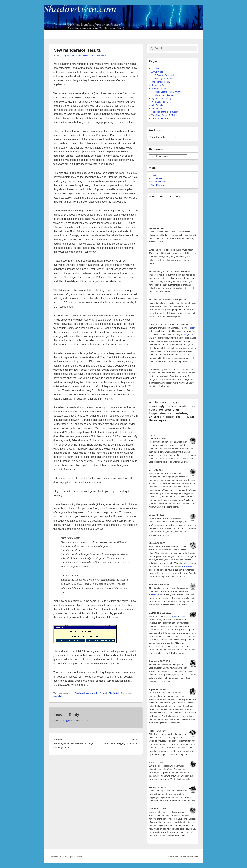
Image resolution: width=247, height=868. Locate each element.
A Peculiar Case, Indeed (166, 75)
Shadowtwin (83, 56)
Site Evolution (158, 105)
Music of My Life (159, 88)
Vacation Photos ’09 (161, 119)
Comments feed (159, 182)
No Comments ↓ (99, 56)
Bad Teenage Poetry (161, 82)
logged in (69, 721)
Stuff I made (157, 109)
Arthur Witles (157, 72)
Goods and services (84, 693)
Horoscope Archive (160, 85)
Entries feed (157, 178)
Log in (154, 175)
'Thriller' (192, 328)
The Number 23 (177, 616)
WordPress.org (158, 185)
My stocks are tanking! (162, 99)
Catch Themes (192, 857)
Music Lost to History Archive (168, 92)
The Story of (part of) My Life (164, 115)
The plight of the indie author (164, 112)
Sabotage (185, 334)
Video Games (100, 693)
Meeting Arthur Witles (165, 78)
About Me (156, 68)
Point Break (185, 566)
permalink (58, 696)
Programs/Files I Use (161, 102)
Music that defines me (165, 95)
